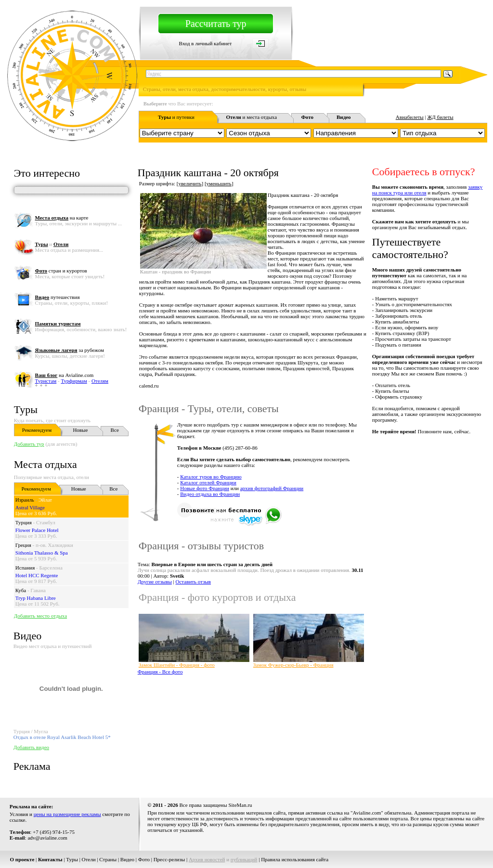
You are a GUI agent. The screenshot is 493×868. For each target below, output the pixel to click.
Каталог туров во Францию (211, 477)
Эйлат (45, 500)
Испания (25, 568)
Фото (144, 859)
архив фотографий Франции (272, 488)
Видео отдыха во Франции (210, 494)
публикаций (244, 859)
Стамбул (46, 522)
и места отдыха (251, 117)
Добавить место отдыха (40, 616)
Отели (89, 859)
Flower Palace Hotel (37, 530)
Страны (108, 859)
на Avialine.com (65, 375)
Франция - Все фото (160, 672)
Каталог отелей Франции (208, 482)
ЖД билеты (440, 117)
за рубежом (70, 350)
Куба (21, 590)
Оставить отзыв (194, 582)
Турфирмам (74, 381)
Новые (80, 430)
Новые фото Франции (205, 488)
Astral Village (30, 507)
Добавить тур (29, 444)
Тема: (205, 564)
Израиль (25, 500)
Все (115, 430)
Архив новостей (207, 859)
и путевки (176, 117)
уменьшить (219, 183)
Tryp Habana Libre (36, 598)
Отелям (100, 381)
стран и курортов (61, 271)
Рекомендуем (37, 430)
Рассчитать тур (216, 24)
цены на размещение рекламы (67, 814)
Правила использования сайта (295, 859)
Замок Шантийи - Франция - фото (177, 665)
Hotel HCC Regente (37, 575)
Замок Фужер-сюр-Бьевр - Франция (293, 665)
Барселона (51, 568)
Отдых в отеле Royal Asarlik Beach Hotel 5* (62, 737)
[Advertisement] (312, 703)
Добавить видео (31, 747)
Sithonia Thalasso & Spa (42, 553)
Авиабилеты (410, 117)
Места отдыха (45, 464)
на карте (62, 218)
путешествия (58, 297)
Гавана (38, 590)
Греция (23, 545)
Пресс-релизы (169, 859)
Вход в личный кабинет (206, 43)
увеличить (190, 183)
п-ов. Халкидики (54, 545)
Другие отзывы (155, 582)
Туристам (46, 381)
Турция (24, 522)
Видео (127, 859)
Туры (26, 409)
